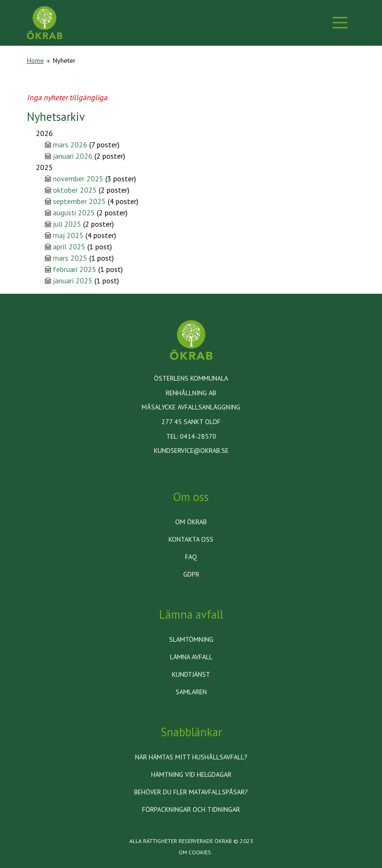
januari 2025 (73, 281)
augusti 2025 (74, 213)
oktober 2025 (75, 190)
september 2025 (79, 201)
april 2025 (69, 247)
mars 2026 (70, 145)
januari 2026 (73, 156)
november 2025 (78, 179)
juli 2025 (67, 224)
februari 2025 (75, 269)
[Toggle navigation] (340, 23)
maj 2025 (68, 235)
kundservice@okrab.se (191, 451)
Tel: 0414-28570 (191, 436)
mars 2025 (70, 258)
